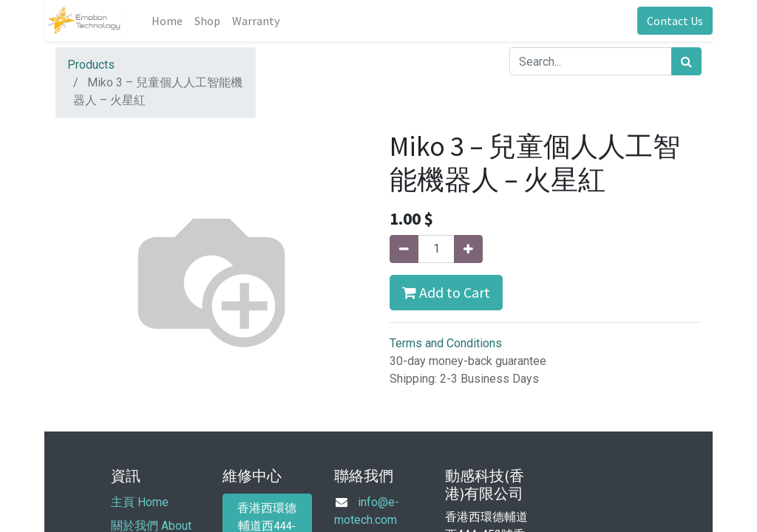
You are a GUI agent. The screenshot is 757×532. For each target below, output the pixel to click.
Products (91, 65)
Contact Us (675, 21)
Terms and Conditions (446, 343)
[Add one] (468, 249)
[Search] (686, 61)
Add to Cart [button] (446, 292)
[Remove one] (404, 249)
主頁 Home (140, 502)
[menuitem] (167, 21)
